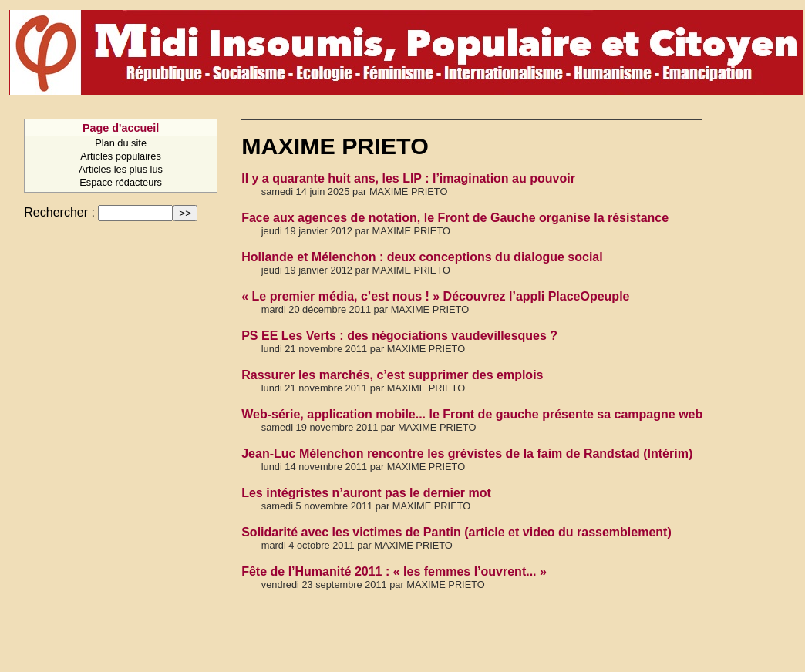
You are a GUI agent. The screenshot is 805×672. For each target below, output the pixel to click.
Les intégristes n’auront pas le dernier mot (366, 493)
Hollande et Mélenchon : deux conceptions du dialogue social (422, 257)
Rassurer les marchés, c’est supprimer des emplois (392, 375)
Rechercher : (59, 212)
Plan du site (121, 143)
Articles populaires (121, 156)
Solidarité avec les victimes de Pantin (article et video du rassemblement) (456, 532)
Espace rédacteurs (121, 182)
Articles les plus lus (121, 169)
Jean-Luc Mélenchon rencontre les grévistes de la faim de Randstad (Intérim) (467, 454)
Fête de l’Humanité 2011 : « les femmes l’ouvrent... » (394, 571)
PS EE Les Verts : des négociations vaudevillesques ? (399, 336)
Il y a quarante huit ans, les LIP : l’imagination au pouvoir (408, 178)
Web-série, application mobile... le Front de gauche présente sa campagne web (472, 414)
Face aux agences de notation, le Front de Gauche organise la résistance (455, 218)
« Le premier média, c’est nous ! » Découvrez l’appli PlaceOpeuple (435, 296)
